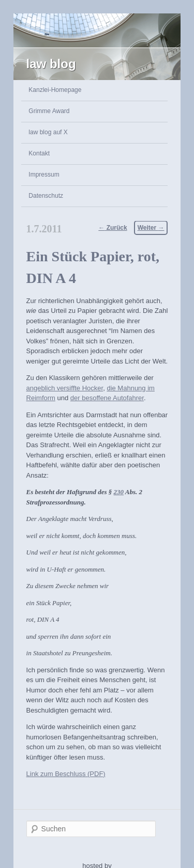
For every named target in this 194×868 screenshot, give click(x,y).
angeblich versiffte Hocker (65, 388)
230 (119, 492)
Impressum (44, 175)
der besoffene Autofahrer (107, 398)
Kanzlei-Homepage (55, 90)
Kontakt (39, 153)
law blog (51, 64)
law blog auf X (48, 132)
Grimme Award (49, 111)
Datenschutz (46, 196)
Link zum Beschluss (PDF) (66, 774)
